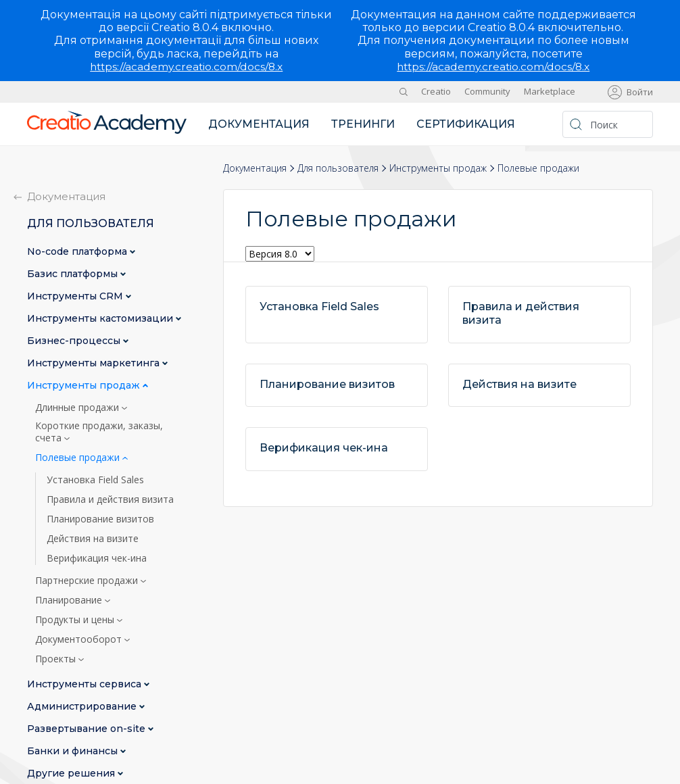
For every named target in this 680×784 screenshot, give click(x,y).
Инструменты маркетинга (95, 363)
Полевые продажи (79, 458)
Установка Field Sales (95, 480)
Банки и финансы (74, 751)
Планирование (70, 600)
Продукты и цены (76, 620)
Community (487, 91)
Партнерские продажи (88, 581)
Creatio (436, 91)
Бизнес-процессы (75, 341)
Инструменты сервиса (86, 684)
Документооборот (80, 639)
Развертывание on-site (88, 729)
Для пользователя (338, 167)
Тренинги (363, 124)
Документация (259, 124)
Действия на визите (93, 539)
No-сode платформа (78, 252)
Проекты (57, 659)
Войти (640, 92)
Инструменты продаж (438, 167)
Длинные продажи (78, 408)
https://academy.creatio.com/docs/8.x (187, 67)
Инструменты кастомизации (101, 319)
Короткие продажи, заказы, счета (99, 432)
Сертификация (466, 124)
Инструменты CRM (76, 296)
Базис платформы (74, 274)
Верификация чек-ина (97, 558)
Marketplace (550, 91)
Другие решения (72, 774)
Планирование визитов (100, 519)
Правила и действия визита (110, 499)
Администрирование (83, 707)
